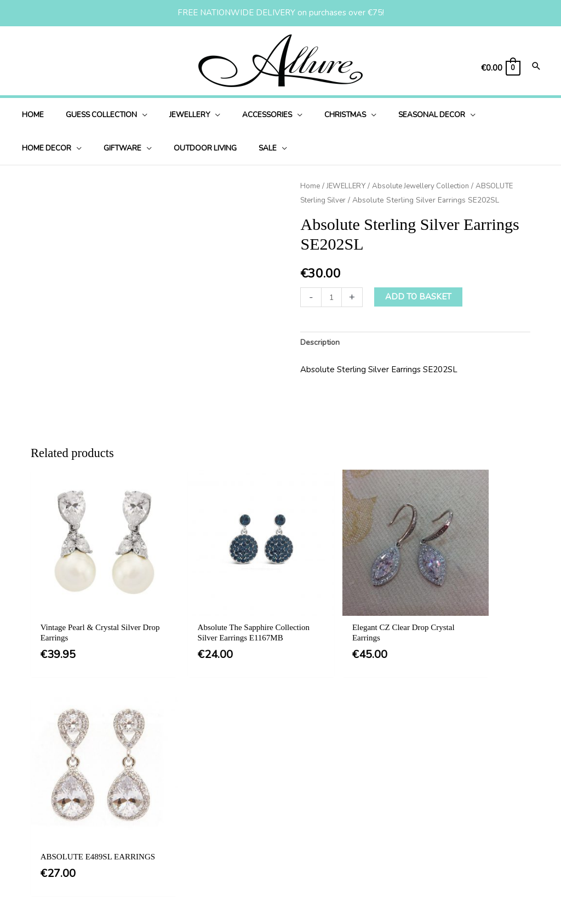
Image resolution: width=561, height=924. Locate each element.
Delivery (274, 828)
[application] (132, 115)
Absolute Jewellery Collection (427, 186)
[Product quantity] (332, 297)
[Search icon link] (536, 67)
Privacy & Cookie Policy (302, 805)
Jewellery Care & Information (313, 872)
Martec (526, 902)
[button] (272, 717)
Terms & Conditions (295, 783)
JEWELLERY (348, 186)
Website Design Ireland (455, 902)
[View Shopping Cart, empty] (500, 68)
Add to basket (419, 297)
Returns (273, 850)
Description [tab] (322, 343)
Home (310, 186)
